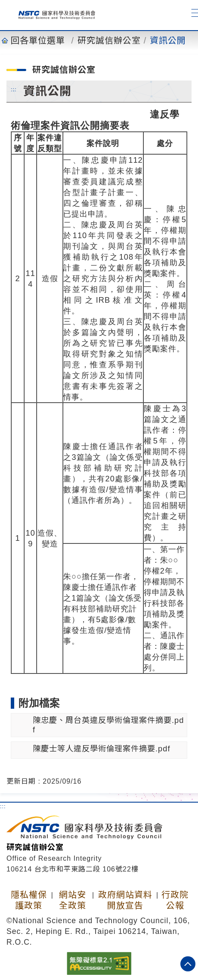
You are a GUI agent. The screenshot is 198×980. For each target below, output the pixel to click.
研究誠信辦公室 (109, 40)
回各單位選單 (38, 40)
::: (14, 89)
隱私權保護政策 (29, 900)
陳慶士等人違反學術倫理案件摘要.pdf (101, 749)
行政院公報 (175, 900)
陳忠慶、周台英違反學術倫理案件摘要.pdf (108, 725)
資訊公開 (168, 40)
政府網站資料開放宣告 (125, 900)
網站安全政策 (73, 900)
